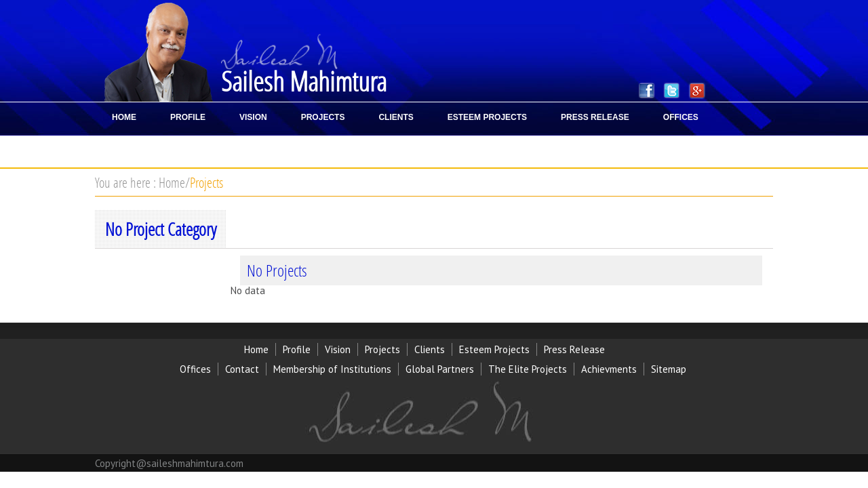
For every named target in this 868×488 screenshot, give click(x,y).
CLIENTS (396, 117)
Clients (430, 349)
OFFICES (681, 117)
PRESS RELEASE (595, 117)
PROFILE (188, 117)
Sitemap (669, 369)
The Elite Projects (528, 369)
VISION (253, 117)
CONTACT (132, 150)
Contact (242, 369)
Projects (206, 182)
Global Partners (440, 369)
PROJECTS (323, 117)
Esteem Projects (494, 349)
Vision (338, 349)
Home (172, 182)
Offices (195, 369)
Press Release (574, 349)
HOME (124, 117)
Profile (297, 349)
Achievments (609, 369)
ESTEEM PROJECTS (487, 117)
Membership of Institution (330, 369)
